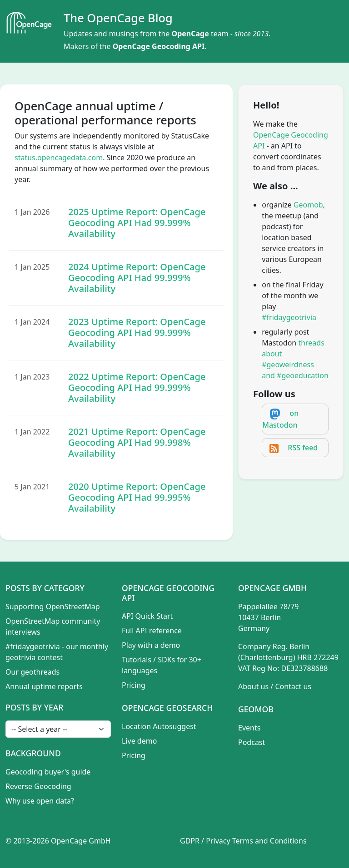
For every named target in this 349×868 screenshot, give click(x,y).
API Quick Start (147, 616)
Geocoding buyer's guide (48, 772)
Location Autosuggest (159, 726)
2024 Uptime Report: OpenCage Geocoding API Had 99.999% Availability (137, 278)
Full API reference (152, 631)
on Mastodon (280, 419)
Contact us (293, 686)
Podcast (252, 742)
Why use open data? (40, 801)
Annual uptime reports (44, 686)
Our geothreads (32, 672)
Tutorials (137, 660)
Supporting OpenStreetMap (53, 607)
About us (253, 686)
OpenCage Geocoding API (159, 46)
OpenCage (190, 34)
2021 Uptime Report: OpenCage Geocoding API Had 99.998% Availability (137, 442)
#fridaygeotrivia (289, 317)
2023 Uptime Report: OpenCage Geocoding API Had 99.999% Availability (137, 333)
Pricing (134, 685)
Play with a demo (151, 645)
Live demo (139, 741)
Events (249, 728)
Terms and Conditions (269, 841)
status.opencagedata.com (59, 158)
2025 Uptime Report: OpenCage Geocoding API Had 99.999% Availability (137, 223)
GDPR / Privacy (205, 841)
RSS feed (303, 448)
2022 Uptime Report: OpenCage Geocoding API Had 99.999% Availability (137, 387)
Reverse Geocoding (38, 786)
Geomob (308, 205)
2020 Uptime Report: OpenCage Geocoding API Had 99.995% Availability (137, 497)
